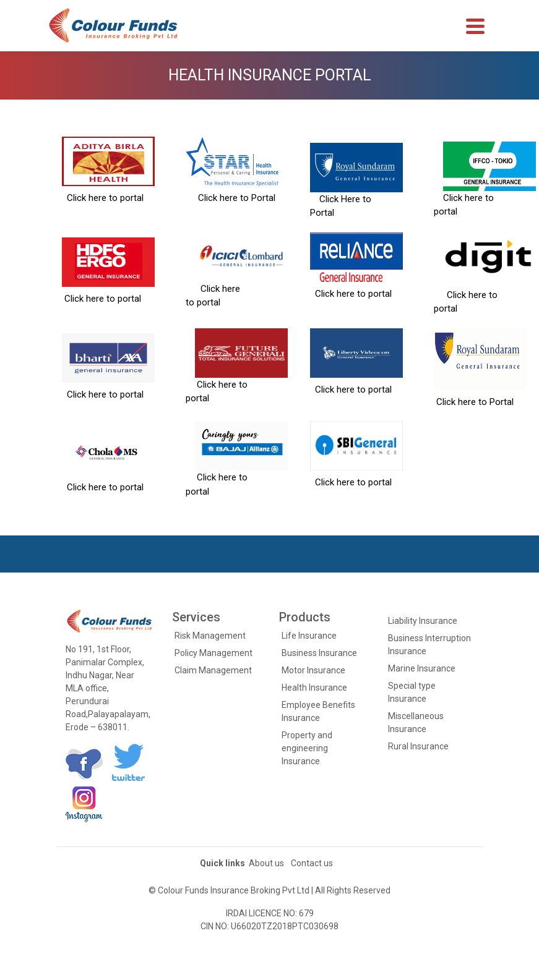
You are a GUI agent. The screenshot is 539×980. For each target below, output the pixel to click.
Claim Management (213, 670)
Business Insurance (319, 653)
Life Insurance (309, 636)
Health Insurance (314, 688)
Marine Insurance (422, 668)
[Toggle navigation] (475, 26)
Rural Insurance (418, 746)
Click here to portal (103, 198)
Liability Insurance (423, 621)
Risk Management (210, 636)
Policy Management (213, 653)
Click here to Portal (231, 198)
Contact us (312, 863)
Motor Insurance (313, 670)
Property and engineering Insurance (307, 748)
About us (266, 863)
